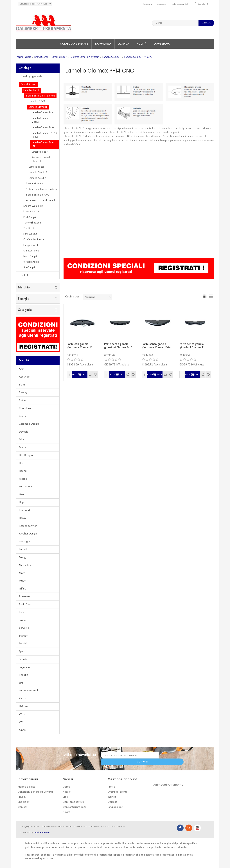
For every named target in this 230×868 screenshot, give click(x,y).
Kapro (22, 699)
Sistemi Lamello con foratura (41, 189)
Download (103, 44)
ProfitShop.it (30, 217)
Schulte (23, 659)
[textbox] (175, 23)
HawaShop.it (30, 234)
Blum (22, 385)
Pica (21, 612)
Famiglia (23, 299)
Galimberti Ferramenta (168, 785)
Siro (21, 683)
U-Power (24, 706)
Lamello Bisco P (40, 152)
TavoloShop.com (32, 223)
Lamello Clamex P (112, 57)
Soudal (23, 644)
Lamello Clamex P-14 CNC (43, 144)
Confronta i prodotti (74, 807)
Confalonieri (26, 408)
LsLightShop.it (31, 245)
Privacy (22, 797)
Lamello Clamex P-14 (43, 113)
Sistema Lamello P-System (85, 57)
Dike (22, 440)
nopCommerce (42, 832)
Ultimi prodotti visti (73, 802)
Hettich (23, 495)
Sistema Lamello (35, 184)
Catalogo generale (74, 44)
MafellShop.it (30, 256)
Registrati (147, 4)
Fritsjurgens (26, 487)
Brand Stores (41, 57)
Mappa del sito (27, 787)
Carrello (113, 802)
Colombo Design (29, 424)
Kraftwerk (25, 510)
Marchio (24, 288)
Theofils (24, 675)
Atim (22, 369)
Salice (22, 620)
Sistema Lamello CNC (38, 195)
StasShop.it (29, 268)
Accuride (24, 377)
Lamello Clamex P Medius (41, 120)
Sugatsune (25, 667)
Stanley (23, 636)
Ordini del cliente (118, 792)
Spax (22, 651)
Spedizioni (24, 802)
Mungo (23, 557)
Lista (211, 297)
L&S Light (24, 542)
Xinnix (22, 730)
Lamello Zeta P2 (37, 178)
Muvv (22, 581)
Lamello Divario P (38, 172)
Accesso (162, 4)
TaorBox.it (29, 228)
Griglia (204, 297)
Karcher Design (28, 534)
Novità (142, 44)
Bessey (23, 392)
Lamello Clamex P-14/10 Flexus (44, 135)
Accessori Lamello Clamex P (41, 159)
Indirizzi (112, 797)
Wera (22, 714)
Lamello (24, 549)
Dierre (22, 447)
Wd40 (23, 722)
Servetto (24, 628)
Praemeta (25, 596)
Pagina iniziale (24, 57)
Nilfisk (22, 589)
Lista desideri (115, 807)
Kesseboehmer (28, 526)
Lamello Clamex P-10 (43, 128)
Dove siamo (162, 44)
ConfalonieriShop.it (34, 240)
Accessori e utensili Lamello (41, 200)
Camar (23, 416)
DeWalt (23, 432)
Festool (23, 479)
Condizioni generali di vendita (35, 792)
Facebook (180, 828)
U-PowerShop (31, 251)
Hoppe (23, 502)
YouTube (197, 828)
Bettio (22, 400)
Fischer (23, 471)
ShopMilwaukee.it (33, 206)
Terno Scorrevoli (29, 691)
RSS (189, 828)
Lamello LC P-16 (37, 101)
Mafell (22, 573)
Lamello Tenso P (38, 167)
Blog (65, 797)
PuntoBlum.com (32, 212)
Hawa (22, 518)
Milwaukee (25, 565)
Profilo (111, 787)
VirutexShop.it (31, 262)
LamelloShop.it (59, 57)
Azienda (124, 44)
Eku (21, 463)
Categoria (25, 310)
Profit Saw (25, 604)
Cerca (66, 787)
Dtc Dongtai (26, 455)
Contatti (22, 807)
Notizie (67, 792)
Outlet (24, 275)
